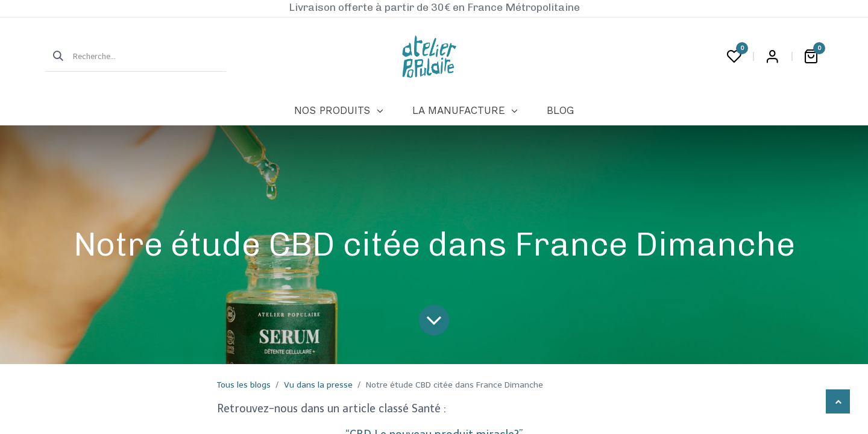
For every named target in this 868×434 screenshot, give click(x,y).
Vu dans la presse (318, 385)
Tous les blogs (244, 385)
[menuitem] (338, 111)
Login (772, 57)
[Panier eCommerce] (811, 57)
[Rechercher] (54, 57)
